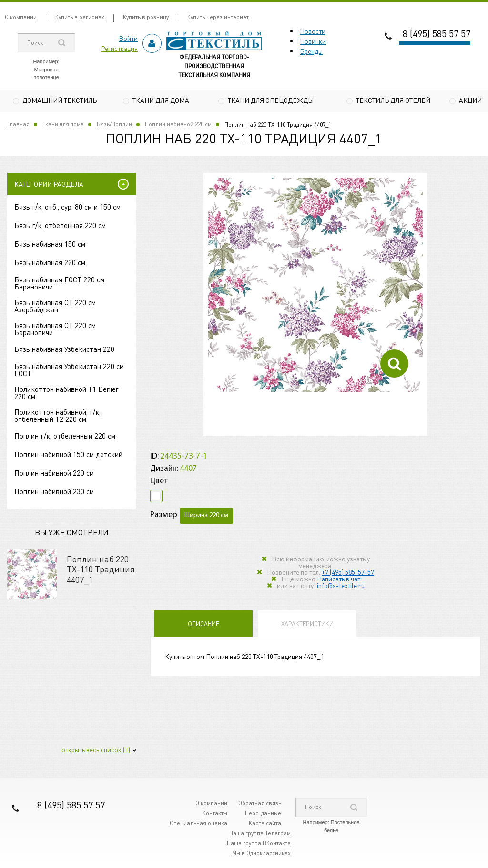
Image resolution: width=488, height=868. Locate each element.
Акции (470, 100)
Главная (18, 125)
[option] (315, 286)
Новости (313, 31)
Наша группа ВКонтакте (259, 844)
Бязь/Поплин (114, 125)
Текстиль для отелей (393, 100)
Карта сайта (265, 824)
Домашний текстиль (60, 100)
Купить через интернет (218, 17)
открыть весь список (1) (96, 751)
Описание (203, 624)
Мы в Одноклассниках (261, 854)
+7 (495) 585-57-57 (348, 573)
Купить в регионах (80, 17)
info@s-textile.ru (341, 586)
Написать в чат (339, 579)
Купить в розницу (146, 17)
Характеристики (307, 624)
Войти (128, 38)
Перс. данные (263, 814)
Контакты (215, 814)
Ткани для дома (161, 100)
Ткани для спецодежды (271, 100)
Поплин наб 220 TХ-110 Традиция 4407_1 (101, 570)
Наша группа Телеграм (260, 834)
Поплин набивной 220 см (178, 125)
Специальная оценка (198, 824)
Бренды (311, 51)
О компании (21, 17)
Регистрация (119, 48)
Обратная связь (260, 804)
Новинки (313, 41)
